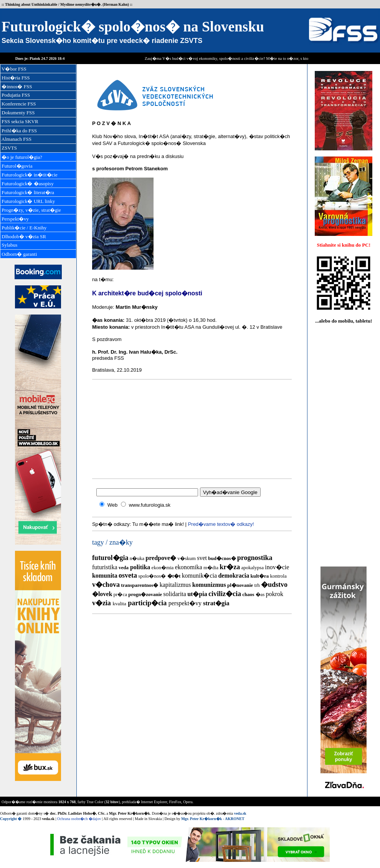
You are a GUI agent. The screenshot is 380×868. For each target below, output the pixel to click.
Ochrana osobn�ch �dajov (79, 819)
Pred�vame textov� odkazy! (221, 524)
